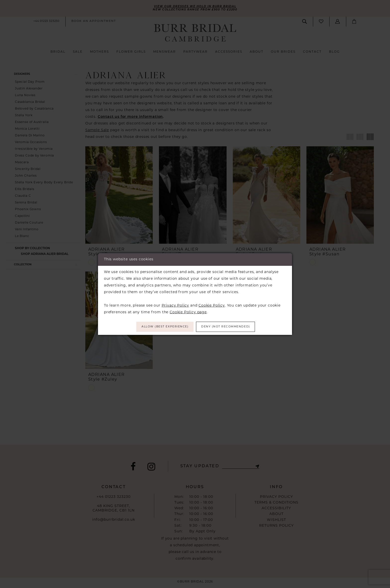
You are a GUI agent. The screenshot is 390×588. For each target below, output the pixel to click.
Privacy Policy (175, 305)
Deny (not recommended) (229, 327)
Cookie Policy (212, 305)
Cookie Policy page (188, 312)
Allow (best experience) (162, 327)
